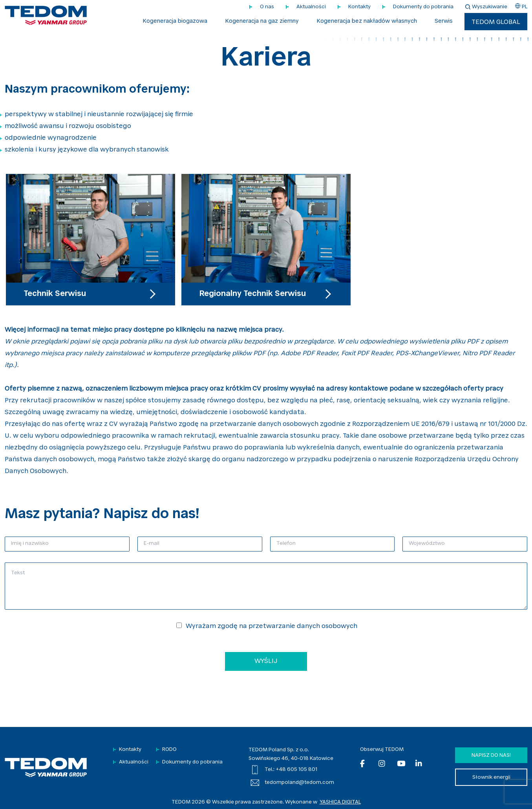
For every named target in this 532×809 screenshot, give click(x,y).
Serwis (444, 22)
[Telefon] (333, 544)
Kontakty (359, 7)
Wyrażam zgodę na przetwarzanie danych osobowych (271, 626)
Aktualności (311, 7)
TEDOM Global (496, 22)
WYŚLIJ (266, 661)
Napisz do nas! (491, 755)
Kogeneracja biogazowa (175, 22)
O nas (267, 7)
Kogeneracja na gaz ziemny (262, 22)
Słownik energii (491, 777)
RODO (169, 750)
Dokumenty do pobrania (423, 7)
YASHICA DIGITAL (340, 802)
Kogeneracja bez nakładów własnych (367, 22)
